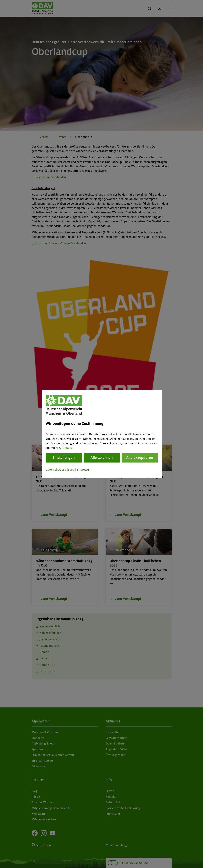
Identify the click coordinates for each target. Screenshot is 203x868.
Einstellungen (64, 458)
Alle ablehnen (101, 458)
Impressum (84, 470)
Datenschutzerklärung (60, 470)
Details (67, 448)
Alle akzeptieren (140, 458)
